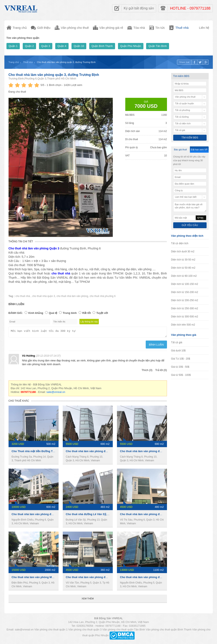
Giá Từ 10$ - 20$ (181, 359)
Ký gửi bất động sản (139, 8)
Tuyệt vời (102, 313)
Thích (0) (147, 371)
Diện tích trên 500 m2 (183, 325)
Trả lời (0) (161, 371)
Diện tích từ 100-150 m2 (185, 284)
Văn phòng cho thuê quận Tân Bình (124, 631)
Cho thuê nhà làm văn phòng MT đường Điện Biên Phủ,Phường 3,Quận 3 (58, 578)
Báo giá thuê (181, 150)
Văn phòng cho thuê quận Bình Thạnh (169, 631)
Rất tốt (87, 313)
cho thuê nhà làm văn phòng (72, 296)
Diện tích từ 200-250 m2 (185, 300)
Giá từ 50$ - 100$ (181, 375)
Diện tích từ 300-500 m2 (185, 317)
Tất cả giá (177, 342)
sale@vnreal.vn (56, 393)
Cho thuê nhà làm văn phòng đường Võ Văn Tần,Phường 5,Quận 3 (108, 578)
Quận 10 (79, 46)
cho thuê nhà (23, 296)
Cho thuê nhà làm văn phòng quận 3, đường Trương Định (54, 75)
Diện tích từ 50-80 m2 (183, 268)
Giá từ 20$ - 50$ (180, 367)
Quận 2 (29, 46)
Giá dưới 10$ (178, 351)
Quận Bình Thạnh (102, 46)
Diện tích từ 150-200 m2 (185, 292)
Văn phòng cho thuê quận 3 (85, 631)
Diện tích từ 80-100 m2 (184, 276)
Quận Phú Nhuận (131, 46)
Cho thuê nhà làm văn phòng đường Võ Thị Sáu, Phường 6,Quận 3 (163, 515)
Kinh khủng (36, 313)
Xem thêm (88, 600)
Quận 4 (62, 46)
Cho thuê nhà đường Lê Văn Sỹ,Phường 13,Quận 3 (98, 515)
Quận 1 (13, 46)
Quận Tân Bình (158, 46)
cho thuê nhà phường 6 (103, 296)
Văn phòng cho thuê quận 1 (51, 631)
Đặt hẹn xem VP (199, 150)
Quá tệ (53, 313)
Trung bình (70, 313)
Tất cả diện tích (180, 243)
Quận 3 (46, 46)
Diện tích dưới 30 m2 (183, 252)
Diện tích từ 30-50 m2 (183, 260)
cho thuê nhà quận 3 (44, 296)
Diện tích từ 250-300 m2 (185, 308)
